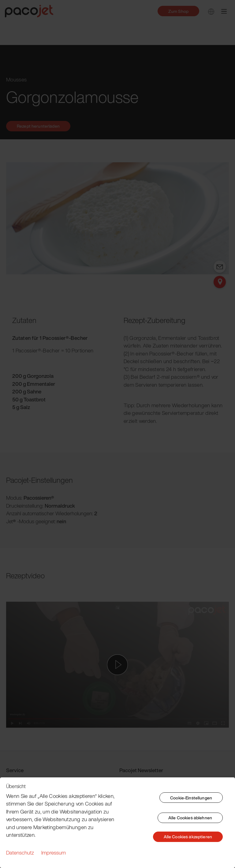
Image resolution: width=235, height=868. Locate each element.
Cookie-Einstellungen (191, 798)
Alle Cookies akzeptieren (188, 837)
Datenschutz (20, 853)
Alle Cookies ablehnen (190, 818)
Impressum (54, 853)
